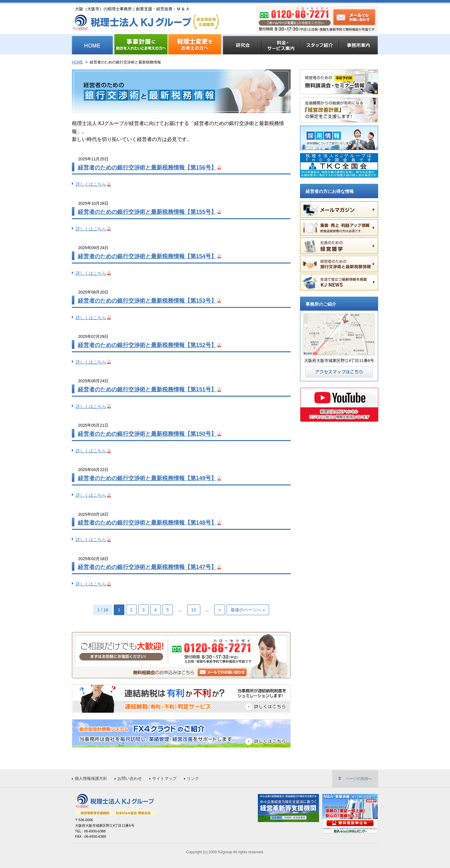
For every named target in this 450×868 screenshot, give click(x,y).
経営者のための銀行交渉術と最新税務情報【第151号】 (147, 389)
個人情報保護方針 (91, 778)
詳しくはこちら (91, 184)
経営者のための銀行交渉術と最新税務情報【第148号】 (147, 523)
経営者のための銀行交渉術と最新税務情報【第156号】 (147, 168)
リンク (193, 778)
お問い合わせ (130, 778)
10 (194, 610)
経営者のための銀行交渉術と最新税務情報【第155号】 (147, 212)
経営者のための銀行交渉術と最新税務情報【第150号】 (147, 434)
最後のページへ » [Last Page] (248, 610)
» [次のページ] (220, 610)
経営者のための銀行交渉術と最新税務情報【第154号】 (147, 256)
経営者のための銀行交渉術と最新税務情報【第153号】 (147, 301)
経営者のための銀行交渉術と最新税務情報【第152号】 (147, 345)
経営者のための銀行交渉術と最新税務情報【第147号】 (147, 567)
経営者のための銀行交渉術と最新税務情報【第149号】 (147, 478)
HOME (77, 62)
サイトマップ (164, 778)
